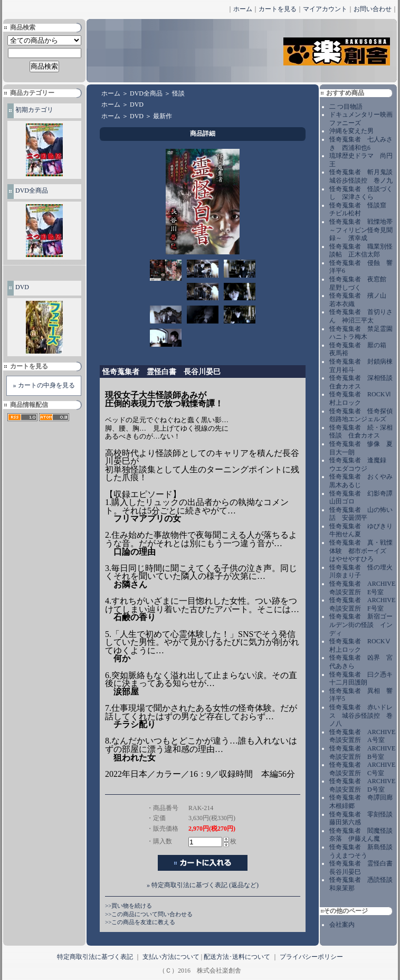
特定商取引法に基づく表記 (95, 957)
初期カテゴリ (34, 110)
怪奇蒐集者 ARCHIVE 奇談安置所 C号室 (362, 769)
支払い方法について (171, 957)
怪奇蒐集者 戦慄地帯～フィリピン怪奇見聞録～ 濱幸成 (361, 230)
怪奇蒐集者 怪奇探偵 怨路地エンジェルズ (364, 415)
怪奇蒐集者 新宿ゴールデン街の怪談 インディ (361, 625)
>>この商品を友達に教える (140, 922)
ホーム (243, 9)
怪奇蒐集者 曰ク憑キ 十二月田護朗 (364, 679)
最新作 (163, 116)
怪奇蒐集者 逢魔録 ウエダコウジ (361, 464)
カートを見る (278, 9)
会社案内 (342, 925)
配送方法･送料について (237, 957)
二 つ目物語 (346, 107)
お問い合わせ (373, 9)
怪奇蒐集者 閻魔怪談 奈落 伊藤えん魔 (364, 835)
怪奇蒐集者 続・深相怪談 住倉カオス (361, 432)
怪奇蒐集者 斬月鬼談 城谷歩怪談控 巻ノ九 (364, 176)
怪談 (178, 93)
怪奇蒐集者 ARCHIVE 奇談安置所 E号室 (362, 588)
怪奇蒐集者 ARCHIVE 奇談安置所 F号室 (362, 604)
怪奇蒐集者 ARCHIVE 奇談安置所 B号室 (362, 753)
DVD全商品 (32, 191)
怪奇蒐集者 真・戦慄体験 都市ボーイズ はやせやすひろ (361, 551)
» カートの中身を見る (44, 385)
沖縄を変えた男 (351, 131)
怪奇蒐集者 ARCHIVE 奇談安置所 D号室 (362, 785)
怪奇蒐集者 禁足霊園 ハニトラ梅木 (364, 333)
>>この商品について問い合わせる (149, 914)
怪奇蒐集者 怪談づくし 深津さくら (361, 193)
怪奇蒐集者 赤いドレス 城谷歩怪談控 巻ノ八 (361, 715)
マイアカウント (325, 9)
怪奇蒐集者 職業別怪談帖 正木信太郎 (361, 251)
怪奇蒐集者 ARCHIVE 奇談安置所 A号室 (362, 736)
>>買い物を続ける (128, 906)
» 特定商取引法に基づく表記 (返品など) (203, 885)
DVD (22, 287)
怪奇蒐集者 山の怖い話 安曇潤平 (361, 514)
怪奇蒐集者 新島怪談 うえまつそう (364, 851)
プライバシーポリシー (311, 957)
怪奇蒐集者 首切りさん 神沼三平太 (361, 316)
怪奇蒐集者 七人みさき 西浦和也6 (361, 144)
